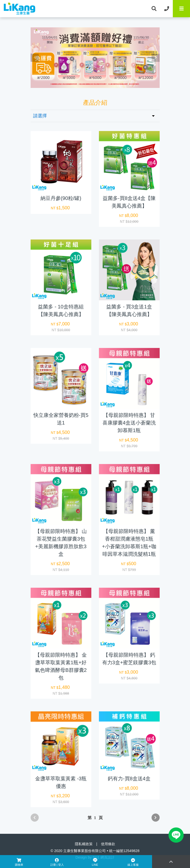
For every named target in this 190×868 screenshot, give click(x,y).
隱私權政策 (84, 844)
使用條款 (108, 844)
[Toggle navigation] (181, 9)
